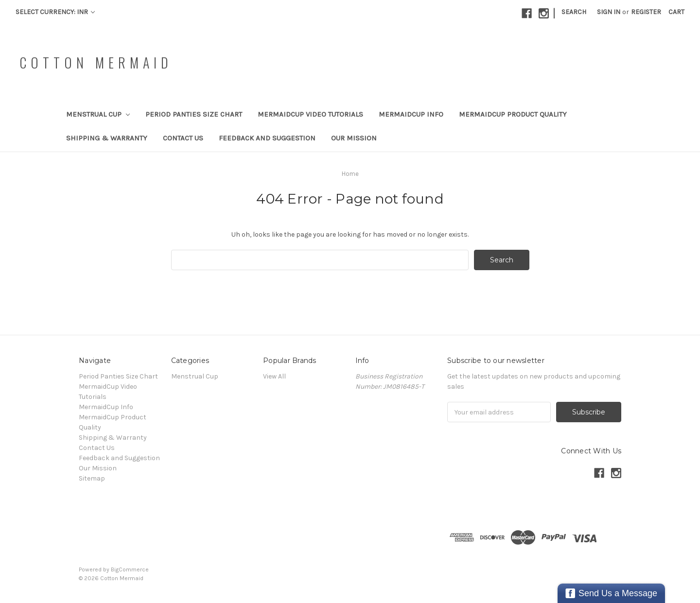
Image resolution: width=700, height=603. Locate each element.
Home (350, 174)
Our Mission (354, 138)
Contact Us (183, 138)
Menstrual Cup (98, 114)
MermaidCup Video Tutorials (310, 114)
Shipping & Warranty (107, 138)
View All (274, 376)
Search (574, 12)
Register (646, 12)
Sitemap (92, 478)
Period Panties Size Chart (194, 114)
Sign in (609, 12)
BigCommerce (130, 569)
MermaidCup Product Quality (513, 114)
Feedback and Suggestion (267, 138)
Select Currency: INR (55, 12)
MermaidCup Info (411, 114)
